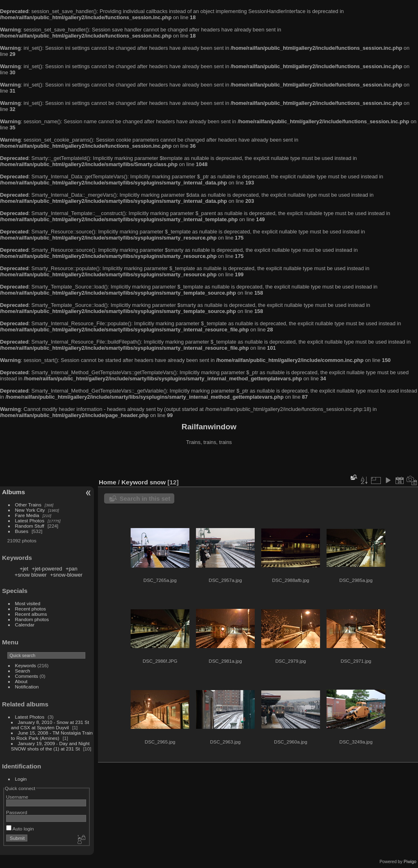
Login (21, 779)
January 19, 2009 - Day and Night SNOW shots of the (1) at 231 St (50, 746)
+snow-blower (66, 575)
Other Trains (28, 505)
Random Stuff (30, 526)
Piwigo (410, 861)
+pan (72, 569)
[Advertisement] (209, 463)
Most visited (28, 603)
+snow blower (31, 575)
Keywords (26, 665)
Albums (13, 492)
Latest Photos (30, 521)
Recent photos (31, 609)
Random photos (32, 619)
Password (17, 812)
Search (23, 671)
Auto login (20, 829)
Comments (27, 676)
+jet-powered (47, 569)
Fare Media (27, 515)
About (21, 681)
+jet (24, 569)
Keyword (135, 482)
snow (158, 482)
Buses (22, 531)
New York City (30, 510)
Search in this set (145, 498)
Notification (27, 687)
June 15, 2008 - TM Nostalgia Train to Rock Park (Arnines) (52, 735)
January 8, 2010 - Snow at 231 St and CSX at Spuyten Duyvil (50, 725)
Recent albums (31, 614)
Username (17, 797)
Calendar (25, 625)
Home (108, 482)
